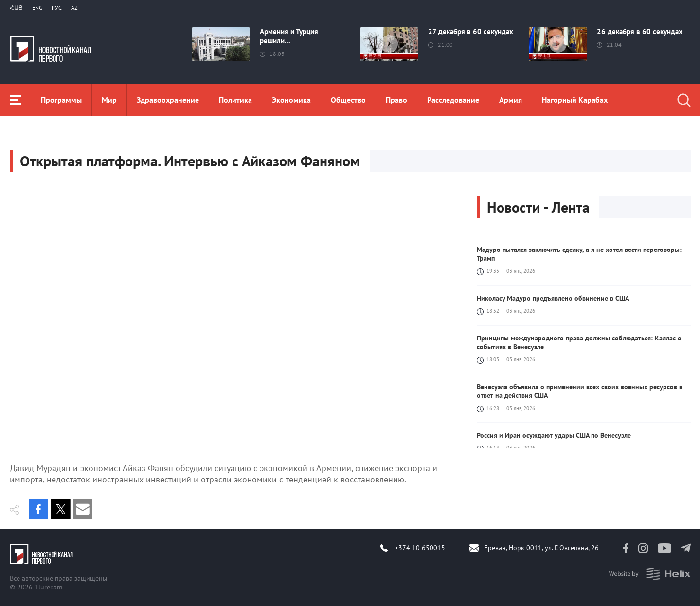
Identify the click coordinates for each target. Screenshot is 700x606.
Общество (348, 100)
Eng (37, 8)
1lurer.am (48, 587)
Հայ (16, 8)
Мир (109, 100)
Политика (235, 100)
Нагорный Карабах (575, 100)
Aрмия (511, 100)
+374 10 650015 (420, 548)
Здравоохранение (168, 100)
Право (396, 100)
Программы (61, 100)
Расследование (453, 100)
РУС (57, 8)
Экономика (291, 100)
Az (74, 8)
